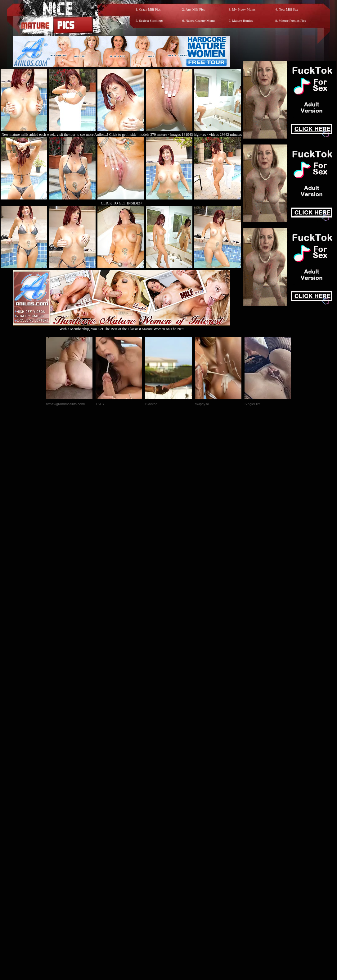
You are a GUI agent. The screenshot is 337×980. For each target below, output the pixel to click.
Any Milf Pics (195, 9)
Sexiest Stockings (151, 21)
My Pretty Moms (244, 9)
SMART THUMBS (180, 850)
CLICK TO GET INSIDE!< (122, 203)
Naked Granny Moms (200, 21)
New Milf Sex (288, 9)
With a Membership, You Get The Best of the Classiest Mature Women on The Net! (122, 327)
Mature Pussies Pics (292, 21)
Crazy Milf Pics (150, 9)
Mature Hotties (242, 21)
